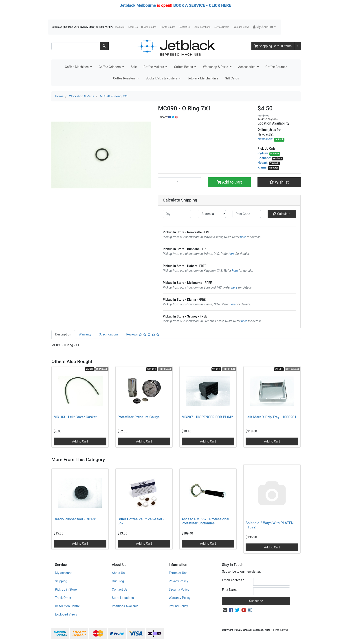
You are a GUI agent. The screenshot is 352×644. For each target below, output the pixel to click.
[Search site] (104, 46)
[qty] (177, 214)
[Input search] (76, 46)
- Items (273, 46)
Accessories (247, 67)
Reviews (143, 334)
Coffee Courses (276, 67)
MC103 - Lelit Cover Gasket (75, 417)
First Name (230, 590)
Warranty (85, 334)
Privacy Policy (178, 581)
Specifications (109, 334)
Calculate (282, 214)
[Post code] (247, 214)
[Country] (212, 214)
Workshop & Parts (216, 67)
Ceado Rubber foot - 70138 (75, 519)
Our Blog (118, 581)
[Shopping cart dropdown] (297, 46)
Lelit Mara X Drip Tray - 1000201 (271, 417)
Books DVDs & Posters (162, 78)
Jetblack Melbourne (138, 5)
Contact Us (185, 27)
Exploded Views (241, 27)
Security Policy (179, 589)
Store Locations (202, 27)
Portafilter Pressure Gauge (139, 417)
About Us (133, 27)
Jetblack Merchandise (203, 78)
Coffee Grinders (110, 67)
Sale (134, 67)
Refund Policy (178, 606)
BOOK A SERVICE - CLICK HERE (202, 5)
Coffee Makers (154, 67)
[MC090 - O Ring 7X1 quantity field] (180, 182)
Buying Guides (149, 27)
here (243, 237)
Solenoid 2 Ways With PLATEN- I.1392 (270, 525)
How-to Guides (168, 27)
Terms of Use (178, 573)
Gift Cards (232, 78)
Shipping (61, 581)
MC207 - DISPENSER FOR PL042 (207, 417)
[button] (264, 27)
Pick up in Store (66, 589)
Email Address (233, 580)
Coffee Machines (77, 67)
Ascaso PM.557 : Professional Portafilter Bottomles (205, 521)
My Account (63, 573)
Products (120, 27)
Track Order (63, 598)
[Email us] (225, 610)
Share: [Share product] (169, 117)
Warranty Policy (180, 598)
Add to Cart (229, 182)
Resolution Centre (67, 606)
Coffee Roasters (125, 78)
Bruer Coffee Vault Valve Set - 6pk (141, 521)
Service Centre (221, 27)
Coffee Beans (184, 67)
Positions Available (125, 606)
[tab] (63, 334)
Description (63, 334)
